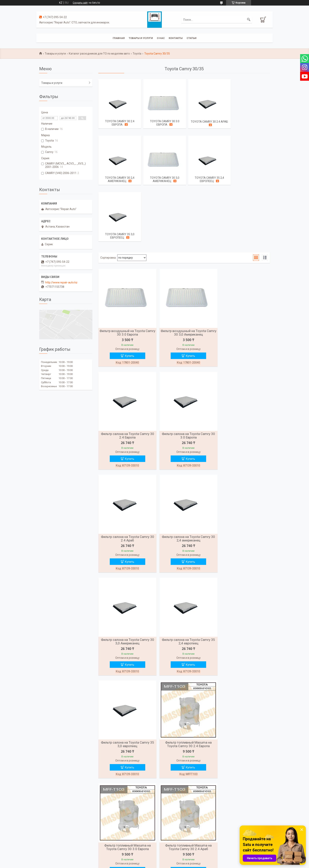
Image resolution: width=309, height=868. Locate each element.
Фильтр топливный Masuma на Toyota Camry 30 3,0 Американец (184, 691)
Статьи (192, 38)
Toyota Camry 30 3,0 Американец (119, 180)
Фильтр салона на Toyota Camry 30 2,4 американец (242, 381)
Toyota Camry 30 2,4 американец (249, 123)
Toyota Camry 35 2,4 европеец (162, 180)
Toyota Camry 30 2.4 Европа (119, 123)
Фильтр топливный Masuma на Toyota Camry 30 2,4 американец (126, 691)
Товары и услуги (141, 38)
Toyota (137, 54)
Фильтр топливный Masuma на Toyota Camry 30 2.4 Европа (126, 588)
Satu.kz (172, 861)
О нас (161, 38)
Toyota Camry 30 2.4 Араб (206, 122)
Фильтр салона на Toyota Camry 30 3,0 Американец (126, 484)
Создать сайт (80, 3)
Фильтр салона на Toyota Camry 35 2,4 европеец (184, 484)
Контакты (176, 38)
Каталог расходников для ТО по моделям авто (99, 54)
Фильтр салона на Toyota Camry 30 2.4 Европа (242, 277)
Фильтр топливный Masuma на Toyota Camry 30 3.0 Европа (184, 588)
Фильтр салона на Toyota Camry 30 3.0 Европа (126, 381)
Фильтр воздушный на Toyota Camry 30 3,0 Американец (184, 277)
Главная (119, 38)
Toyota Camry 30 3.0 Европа (162, 123)
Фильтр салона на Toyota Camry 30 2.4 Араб (184, 381)
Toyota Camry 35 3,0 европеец (206, 180)
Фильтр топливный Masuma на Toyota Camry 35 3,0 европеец (126, 795)
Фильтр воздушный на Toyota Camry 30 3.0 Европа (126, 277)
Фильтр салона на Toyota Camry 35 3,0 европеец (242, 484)
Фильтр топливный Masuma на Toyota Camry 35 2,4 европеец (242, 691)
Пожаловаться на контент (169, 864)
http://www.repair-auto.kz (61, 282)
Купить (128, 301)
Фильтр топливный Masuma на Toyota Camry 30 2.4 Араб (242, 588)
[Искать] (249, 20)
